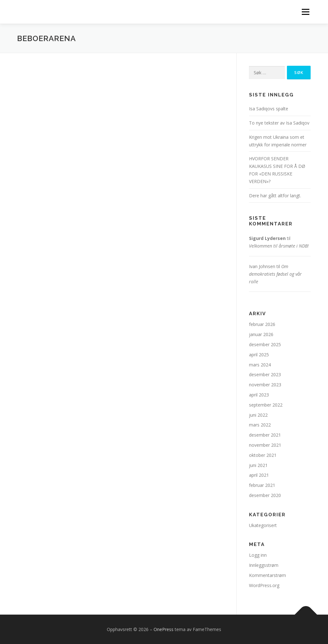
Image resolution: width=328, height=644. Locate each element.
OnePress (164, 629)
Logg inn (258, 555)
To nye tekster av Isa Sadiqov (279, 123)
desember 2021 (265, 435)
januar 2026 (261, 334)
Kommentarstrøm (267, 575)
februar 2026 (262, 324)
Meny (305, 12)
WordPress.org (264, 585)
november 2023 (265, 385)
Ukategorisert (263, 525)
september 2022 (266, 405)
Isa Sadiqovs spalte (269, 109)
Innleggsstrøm (264, 565)
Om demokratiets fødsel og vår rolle (275, 274)
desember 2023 (265, 374)
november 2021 (265, 445)
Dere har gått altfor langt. (275, 196)
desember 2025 (265, 344)
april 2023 (259, 395)
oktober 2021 (263, 455)
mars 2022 (260, 425)
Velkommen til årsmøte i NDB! (279, 246)
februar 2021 (262, 485)
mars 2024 (260, 365)
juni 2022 (258, 415)
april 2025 (259, 355)
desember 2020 (265, 495)
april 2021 (259, 475)
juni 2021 (258, 465)
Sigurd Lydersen (267, 238)
